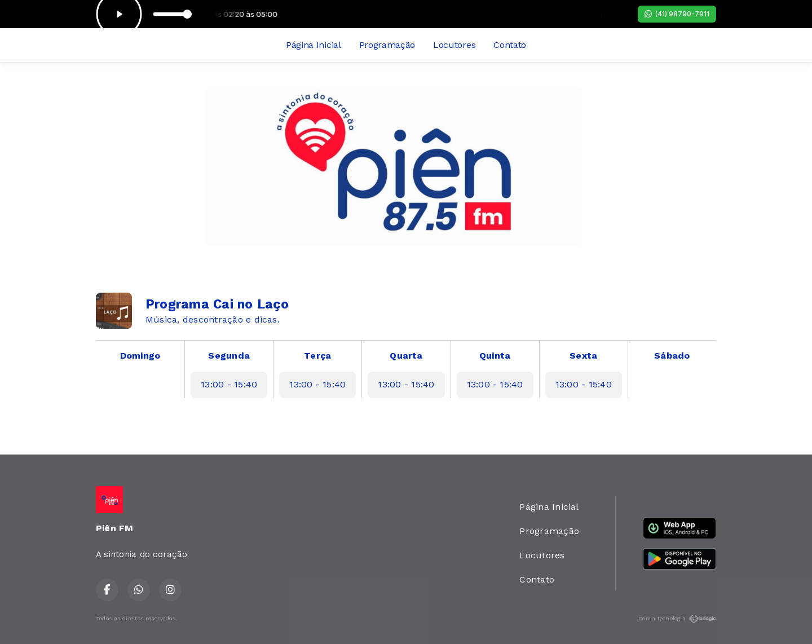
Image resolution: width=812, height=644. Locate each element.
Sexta (583, 356)
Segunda (229, 356)
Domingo (140, 356)
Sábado (672, 356)
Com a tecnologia (677, 619)
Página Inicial (314, 45)
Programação (387, 45)
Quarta (406, 356)
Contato (510, 45)
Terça (317, 356)
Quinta (495, 356)
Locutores (454, 45)
